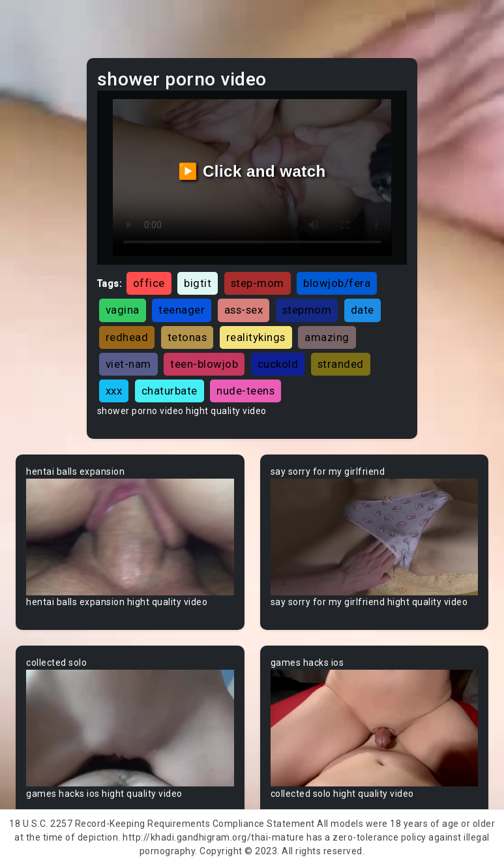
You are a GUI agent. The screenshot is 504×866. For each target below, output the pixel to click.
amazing (327, 337)
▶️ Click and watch (252, 171)
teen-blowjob (204, 364)
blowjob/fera (337, 283)
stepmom (307, 310)
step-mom (258, 283)
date (363, 310)
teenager (182, 310)
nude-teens (245, 391)
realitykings (256, 337)
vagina (123, 310)
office (149, 283)
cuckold (278, 364)
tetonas (187, 337)
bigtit (198, 283)
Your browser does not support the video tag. (130, 537)
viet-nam (128, 364)
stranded (341, 364)
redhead (127, 337)
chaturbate (170, 391)
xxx (114, 391)
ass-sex (244, 310)
